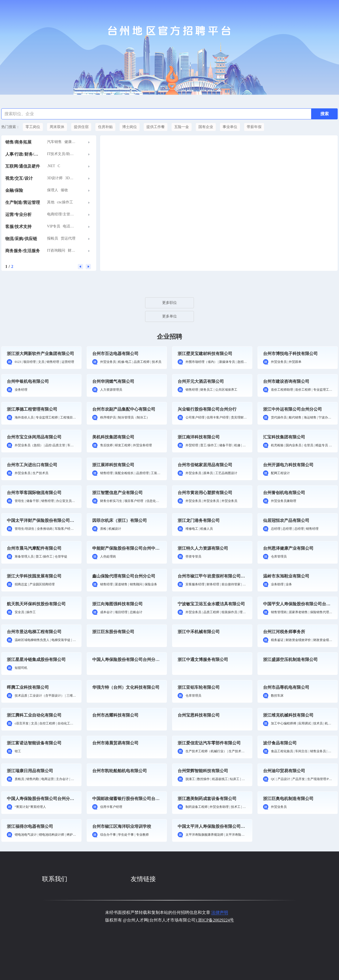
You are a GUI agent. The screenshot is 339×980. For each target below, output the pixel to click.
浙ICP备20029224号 (215, 920)
